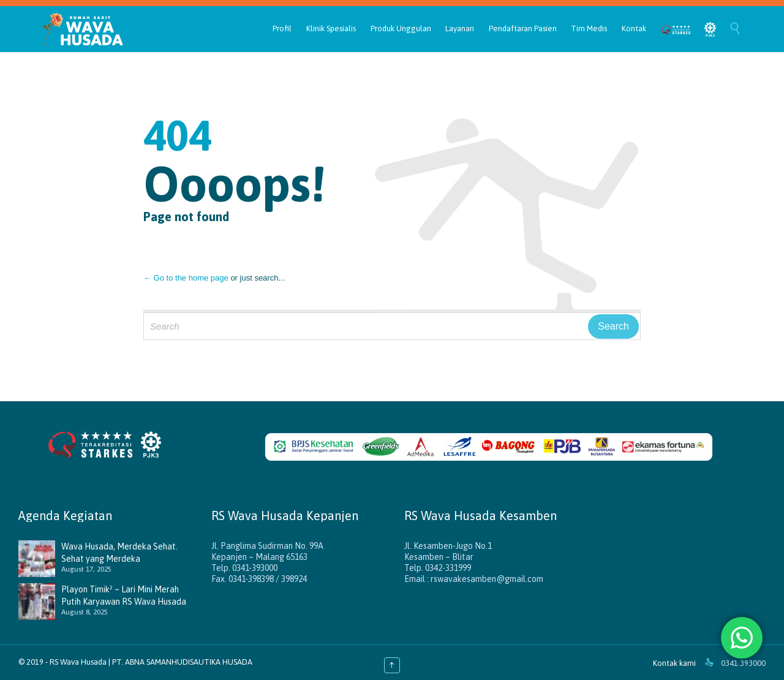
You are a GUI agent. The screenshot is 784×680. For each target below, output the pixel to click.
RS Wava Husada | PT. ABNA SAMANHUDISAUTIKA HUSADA (151, 662)
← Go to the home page (186, 278)
